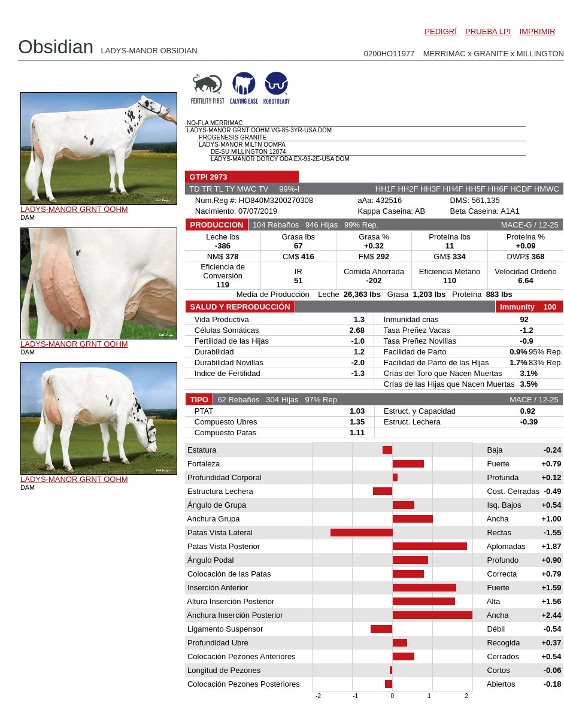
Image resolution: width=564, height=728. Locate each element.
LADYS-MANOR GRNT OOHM (74, 209)
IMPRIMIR (538, 31)
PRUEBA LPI (488, 31)
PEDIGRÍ (440, 31)
